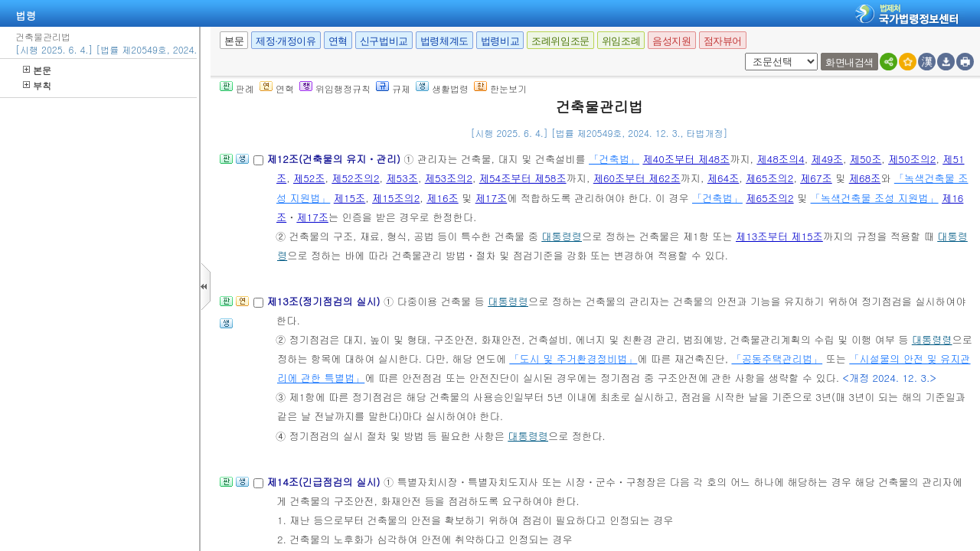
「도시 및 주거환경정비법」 (573, 359)
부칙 (37, 85)
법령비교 (500, 41)
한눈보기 (500, 88)
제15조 (350, 198)
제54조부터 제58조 (523, 178)
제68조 (865, 178)
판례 (237, 88)
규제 (393, 88)
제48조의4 (780, 159)
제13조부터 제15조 (779, 236)
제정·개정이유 (286, 41)
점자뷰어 (723, 41)
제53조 (402, 178)
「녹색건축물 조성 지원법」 (875, 198)
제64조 (724, 178)
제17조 (492, 198)
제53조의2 (449, 178)
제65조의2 (769, 178)
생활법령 (442, 88)
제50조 (866, 159)
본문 (37, 70)
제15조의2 (396, 198)
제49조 (827, 159)
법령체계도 (444, 41)
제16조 (443, 198)
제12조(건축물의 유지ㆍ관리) (335, 159)
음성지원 (671, 41)
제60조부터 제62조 (637, 178)
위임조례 (621, 41)
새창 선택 (742, 53)
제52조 (309, 178)
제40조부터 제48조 (686, 159)
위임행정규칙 (335, 88)
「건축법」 (614, 159)
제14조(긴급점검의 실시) (325, 482)
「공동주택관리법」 (777, 359)
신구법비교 (384, 41)
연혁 (338, 41)
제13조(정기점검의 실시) (325, 301)
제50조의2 (912, 159)
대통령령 (562, 236)
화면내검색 (849, 62)
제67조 (816, 178)
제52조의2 (355, 178)
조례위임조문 (560, 41)
